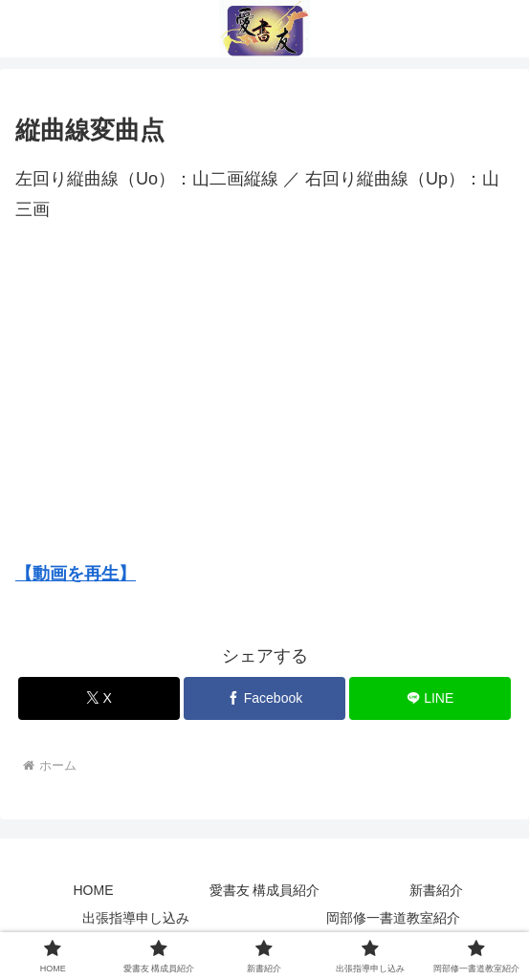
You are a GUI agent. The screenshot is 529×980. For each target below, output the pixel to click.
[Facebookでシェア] (264, 698)
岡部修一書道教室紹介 (393, 918)
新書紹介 (436, 890)
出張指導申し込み (136, 918)
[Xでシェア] (99, 698)
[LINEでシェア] (430, 698)
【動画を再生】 (76, 574)
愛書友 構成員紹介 (265, 890)
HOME (94, 890)
